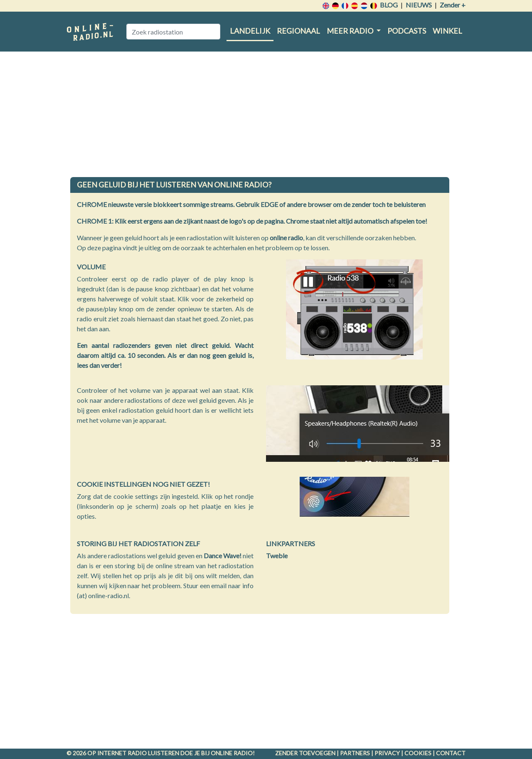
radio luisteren (153, 753)
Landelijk (250, 31)
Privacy (387, 753)
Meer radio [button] (351, 31)
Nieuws (419, 5)
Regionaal (298, 31)
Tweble (277, 556)
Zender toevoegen (305, 753)
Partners (355, 753)
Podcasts (407, 31)
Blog (389, 5)
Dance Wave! (223, 556)
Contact (451, 753)
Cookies (418, 753)
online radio (286, 238)
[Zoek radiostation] (173, 32)
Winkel (447, 31)
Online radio (232, 753)
